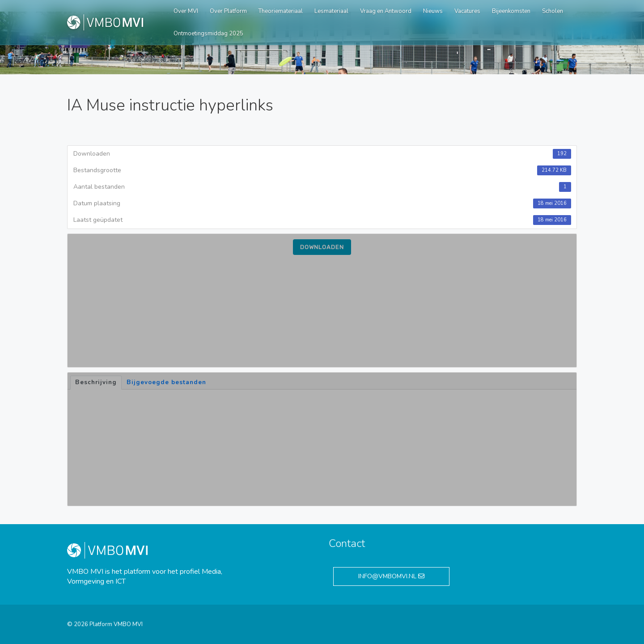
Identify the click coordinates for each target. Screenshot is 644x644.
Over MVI (186, 11)
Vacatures (467, 11)
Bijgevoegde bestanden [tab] (166, 382)
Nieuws (433, 11)
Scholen (553, 11)
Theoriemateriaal (281, 11)
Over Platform (228, 11)
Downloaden (322, 247)
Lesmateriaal (331, 11)
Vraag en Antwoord (386, 11)
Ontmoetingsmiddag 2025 (208, 34)
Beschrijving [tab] (96, 382)
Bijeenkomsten (511, 11)
